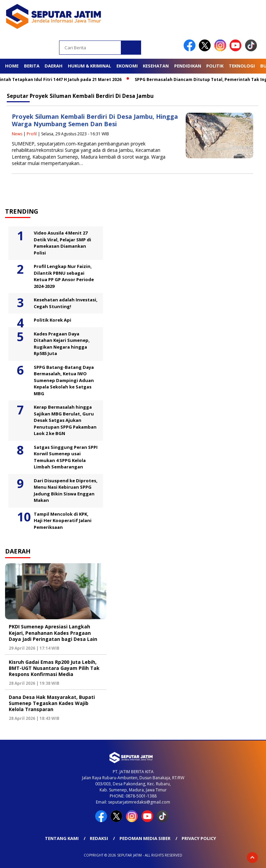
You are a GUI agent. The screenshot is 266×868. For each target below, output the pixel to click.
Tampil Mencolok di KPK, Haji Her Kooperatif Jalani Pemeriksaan (63, 521)
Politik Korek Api (52, 320)
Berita (32, 66)
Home (12, 66)
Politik (215, 66)
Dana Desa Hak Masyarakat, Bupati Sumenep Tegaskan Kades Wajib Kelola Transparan (52, 703)
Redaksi (99, 838)
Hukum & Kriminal (89, 66)
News (17, 134)
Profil (32, 134)
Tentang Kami (62, 838)
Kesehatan (156, 66)
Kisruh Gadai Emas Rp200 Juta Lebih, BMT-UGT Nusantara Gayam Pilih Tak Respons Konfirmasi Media (54, 668)
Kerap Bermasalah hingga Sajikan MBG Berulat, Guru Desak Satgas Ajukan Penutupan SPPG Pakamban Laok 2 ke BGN (65, 420)
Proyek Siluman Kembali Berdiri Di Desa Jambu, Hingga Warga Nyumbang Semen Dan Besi (95, 120)
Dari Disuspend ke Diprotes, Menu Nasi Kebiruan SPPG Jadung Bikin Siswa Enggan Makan (66, 491)
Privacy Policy (199, 838)
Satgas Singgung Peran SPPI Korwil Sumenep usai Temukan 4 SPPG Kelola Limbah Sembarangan (66, 457)
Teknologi (242, 66)
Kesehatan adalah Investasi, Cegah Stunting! (66, 303)
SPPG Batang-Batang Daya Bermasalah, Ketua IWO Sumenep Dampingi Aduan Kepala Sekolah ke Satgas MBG (64, 380)
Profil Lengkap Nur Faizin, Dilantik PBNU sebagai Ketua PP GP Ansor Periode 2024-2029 (64, 276)
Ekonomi (127, 66)
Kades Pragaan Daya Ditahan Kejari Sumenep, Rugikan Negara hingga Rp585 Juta (62, 344)
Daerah (54, 66)
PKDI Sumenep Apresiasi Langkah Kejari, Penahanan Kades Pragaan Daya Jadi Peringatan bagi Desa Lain (53, 633)
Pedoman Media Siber (145, 838)
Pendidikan (188, 66)
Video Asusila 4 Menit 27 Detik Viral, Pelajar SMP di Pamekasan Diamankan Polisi (62, 243)
